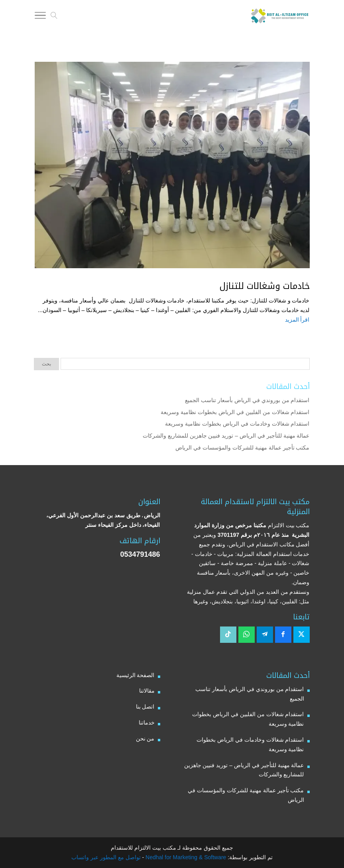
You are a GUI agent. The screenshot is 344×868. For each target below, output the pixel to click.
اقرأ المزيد (297, 320)
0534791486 (140, 554)
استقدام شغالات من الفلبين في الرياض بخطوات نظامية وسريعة (235, 412)
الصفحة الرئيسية (136, 675)
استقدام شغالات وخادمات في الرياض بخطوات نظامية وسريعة (237, 424)
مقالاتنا (147, 691)
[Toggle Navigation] (40, 17)
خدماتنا (147, 723)
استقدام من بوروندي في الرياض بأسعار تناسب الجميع (247, 400)
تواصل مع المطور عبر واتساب (106, 857)
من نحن (145, 738)
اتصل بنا (145, 707)
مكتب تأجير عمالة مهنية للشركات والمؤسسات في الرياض (242, 448)
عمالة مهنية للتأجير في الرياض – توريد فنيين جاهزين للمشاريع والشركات (226, 436)
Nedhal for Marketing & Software (185, 857)
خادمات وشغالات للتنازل (265, 286)
